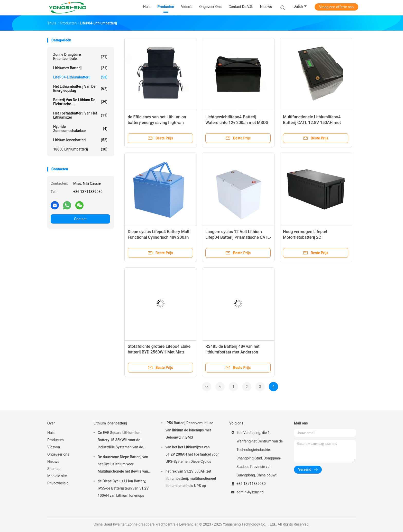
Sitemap (54, 469)
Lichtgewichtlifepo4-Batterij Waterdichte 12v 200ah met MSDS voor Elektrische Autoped (237, 123)
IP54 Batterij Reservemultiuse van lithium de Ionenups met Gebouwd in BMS (189, 430)
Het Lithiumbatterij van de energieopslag (80, 88)
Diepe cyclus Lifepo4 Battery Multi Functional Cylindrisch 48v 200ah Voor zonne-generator (159, 237)
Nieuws (53, 462)
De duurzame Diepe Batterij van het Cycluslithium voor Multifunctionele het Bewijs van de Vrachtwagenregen (123, 465)
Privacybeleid (58, 483)
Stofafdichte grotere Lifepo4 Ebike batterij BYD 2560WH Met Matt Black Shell (159, 352)
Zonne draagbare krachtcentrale (80, 57)
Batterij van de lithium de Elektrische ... (80, 102)
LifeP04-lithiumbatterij (80, 77)
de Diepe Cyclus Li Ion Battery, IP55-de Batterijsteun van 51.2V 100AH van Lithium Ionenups (123, 488)
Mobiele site (57, 476)
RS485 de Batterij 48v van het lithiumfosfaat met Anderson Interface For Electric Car (232, 352)
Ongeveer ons (58, 454)
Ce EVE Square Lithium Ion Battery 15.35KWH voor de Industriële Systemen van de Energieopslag (120, 441)
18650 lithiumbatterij (80, 149)
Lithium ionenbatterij (80, 140)
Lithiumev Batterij (80, 68)
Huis (51, 433)
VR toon (54, 447)
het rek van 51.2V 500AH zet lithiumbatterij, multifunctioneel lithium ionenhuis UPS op (191, 478)
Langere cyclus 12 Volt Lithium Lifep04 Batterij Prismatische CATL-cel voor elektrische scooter (238, 237)
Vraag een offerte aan (336, 7)
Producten (56, 440)
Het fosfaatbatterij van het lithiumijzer (80, 115)
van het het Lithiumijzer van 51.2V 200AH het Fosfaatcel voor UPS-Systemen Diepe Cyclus (192, 454)
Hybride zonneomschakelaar (80, 129)
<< (207, 387)
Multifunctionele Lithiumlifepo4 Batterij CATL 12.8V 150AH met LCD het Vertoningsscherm (312, 123)
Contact (80, 219)
